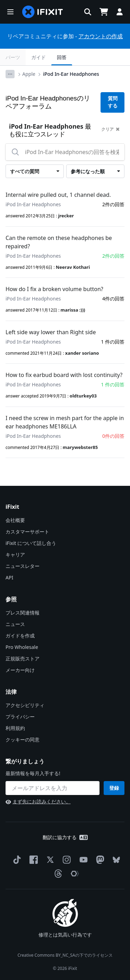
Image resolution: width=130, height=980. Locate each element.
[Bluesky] (115, 860)
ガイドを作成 (20, 636)
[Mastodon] (99, 860)
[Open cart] (104, 12)
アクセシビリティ (25, 705)
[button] (10, 12)
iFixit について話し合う (31, 543)
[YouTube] (82, 860)
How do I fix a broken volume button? (54, 289)
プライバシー (20, 717)
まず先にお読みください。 (38, 801)
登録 (114, 788)
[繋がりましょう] (53, 788)
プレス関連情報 (23, 613)
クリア (110, 129)
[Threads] (57, 874)
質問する (113, 102)
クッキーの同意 (23, 740)
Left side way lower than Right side (51, 332)
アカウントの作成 (101, 36)
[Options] (10, 74)
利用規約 (15, 728)
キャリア (15, 555)
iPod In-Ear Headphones (71, 74)
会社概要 (15, 520)
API (9, 577)
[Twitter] (49, 860)
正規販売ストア (23, 658)
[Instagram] (66, 860)
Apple (29, 74)
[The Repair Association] (73, 874)
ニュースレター (23, 566)
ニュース (15, 624)
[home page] (43, 12)
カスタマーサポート (27, 532)
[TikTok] (16, 860)
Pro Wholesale (22, 647)
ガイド (38, 57)
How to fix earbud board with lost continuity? (64, 375)
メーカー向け (20, 670)
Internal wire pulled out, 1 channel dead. (58, 195)
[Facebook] (32, 860)
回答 (62, 57)
